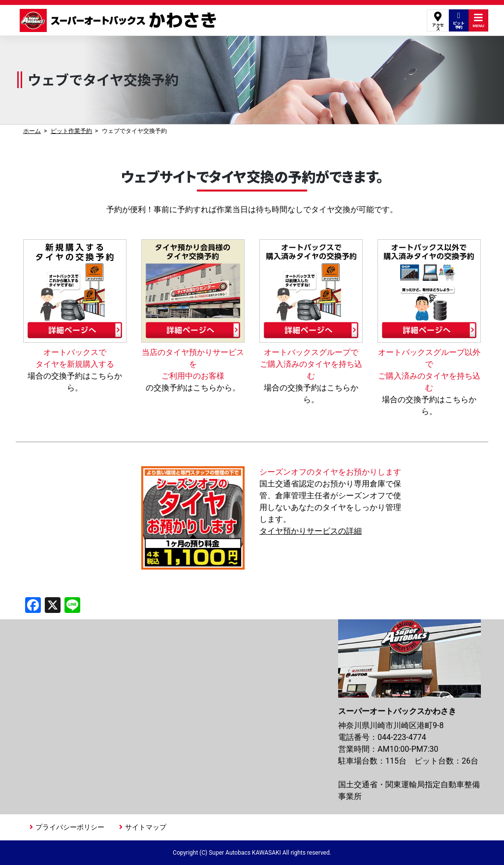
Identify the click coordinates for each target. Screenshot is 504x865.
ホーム (32, 131)
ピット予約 (459, 21)
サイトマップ (146, 827)
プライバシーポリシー (70, 827)
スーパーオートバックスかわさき (120, 20)
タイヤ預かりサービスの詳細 (311, 531)
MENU (478, 20)
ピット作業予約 (71, 131)
